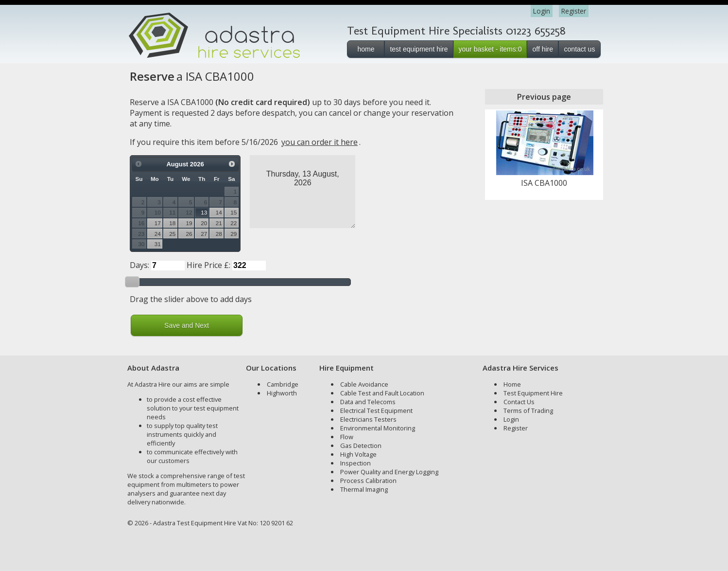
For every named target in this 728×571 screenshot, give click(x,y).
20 (204, 223)
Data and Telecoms (368, 402)
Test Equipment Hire (533, 393)
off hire (543, 49)
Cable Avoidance (364, 384)
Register (574, 11)
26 (189, 234)
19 (189, 223)
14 (219, 212)
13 (204, 212)
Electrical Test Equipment (376, 410)
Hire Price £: (208, 265)
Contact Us (519, 402)
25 (172, 234)
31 (158, 244)
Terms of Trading (528, 410)
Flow (347, 437)
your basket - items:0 (490, 49)
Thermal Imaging (364, 489)
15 (234, 212)
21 (219, 223)
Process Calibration (368, 481)
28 (219, 234)
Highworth (282, 393)
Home (512, 384)
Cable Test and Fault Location (382, 393)
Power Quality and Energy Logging (389, 472)
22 (234, 223)
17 (158, 223)
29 (234, 234)
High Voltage (358, 454)
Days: (139, 265)
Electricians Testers (368, 419)
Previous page (544, 97)
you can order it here (320, 142)
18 (172, 223)
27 (204, 234)
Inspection (355, 463)
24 (158, 234)
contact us (580, 49)
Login (542, 11)
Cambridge (283, 384)
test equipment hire (419, 49)
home (366, 49)
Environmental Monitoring (378, 428)
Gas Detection (361, 446)
